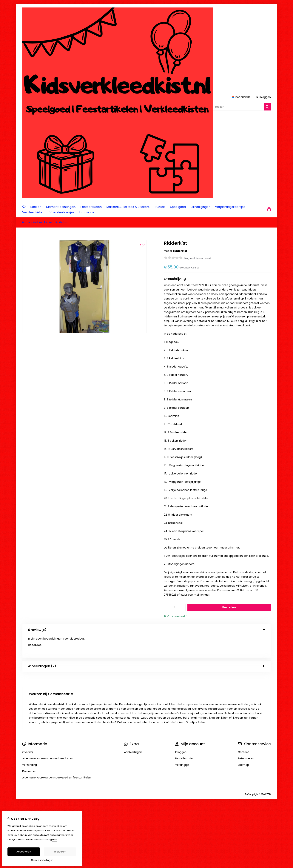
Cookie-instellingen (42, 860)
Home (26, 222)
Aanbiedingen (133, 729)
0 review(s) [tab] (146, 630)
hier (55, 839)
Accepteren (24, 852)
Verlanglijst (182, 742)
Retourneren (246, 736)
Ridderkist (62, 222)
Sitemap (243, 742)
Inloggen (181, 729)
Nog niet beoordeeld (198, 258)
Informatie (87, 212)
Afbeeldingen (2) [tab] (146, 643)
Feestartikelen (91, 207)
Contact (243, 729)
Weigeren (60, 852)
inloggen (263, 97)
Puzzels (160, 207)
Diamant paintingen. (61, 207)
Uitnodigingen (200, 207)
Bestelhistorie (184, 736)
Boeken (36, 207)
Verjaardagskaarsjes (230, 207)
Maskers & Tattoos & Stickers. (128, 207)
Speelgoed (178, 207)
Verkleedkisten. (34, 212)
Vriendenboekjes (62, 212)
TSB (269, 771)
